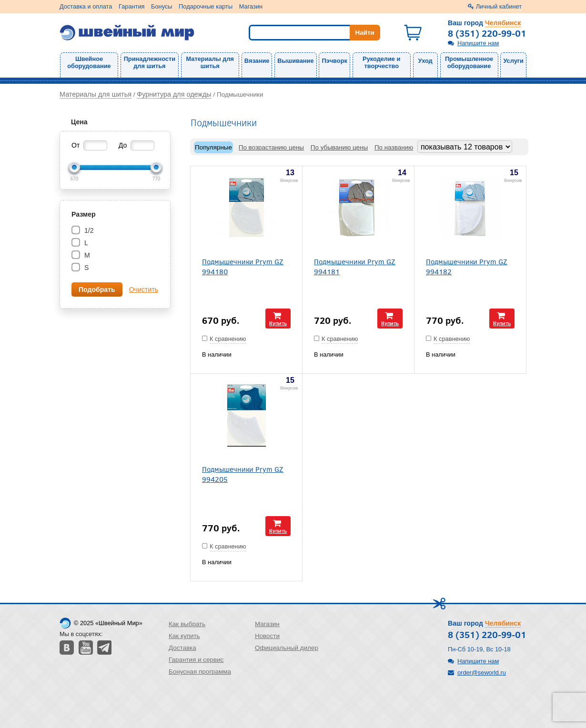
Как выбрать (187, 624)
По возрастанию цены (271, 147)
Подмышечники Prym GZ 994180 (243, 266)
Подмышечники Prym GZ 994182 (467, 266)
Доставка (182, 648)
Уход (425, 61)
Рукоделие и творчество (381, 62)
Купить (278, 323)
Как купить (184, 636)
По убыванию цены (339, 147)
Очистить (144, 289)
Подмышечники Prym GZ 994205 (243, 474)
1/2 (88, 230)
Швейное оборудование (89, 62)
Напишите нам (478, 43)
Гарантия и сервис (196, 660)
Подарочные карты (206, 6)
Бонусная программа (200, 672)
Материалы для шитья (210, 62)
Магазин (251, 6)
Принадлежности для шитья (150, 62)
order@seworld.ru (482, 673)
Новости (267, 636)
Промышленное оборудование (469, 62)
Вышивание (295, 61)
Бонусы (162, 6)
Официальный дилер (287, 648)
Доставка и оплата (86, 6)
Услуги (513, 61)
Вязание (257, 61)
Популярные (213, 147)
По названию (394, 147)
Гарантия (132, 6)
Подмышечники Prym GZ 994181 (355, 266)
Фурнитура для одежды (174, 94)
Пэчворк (334, 61)
